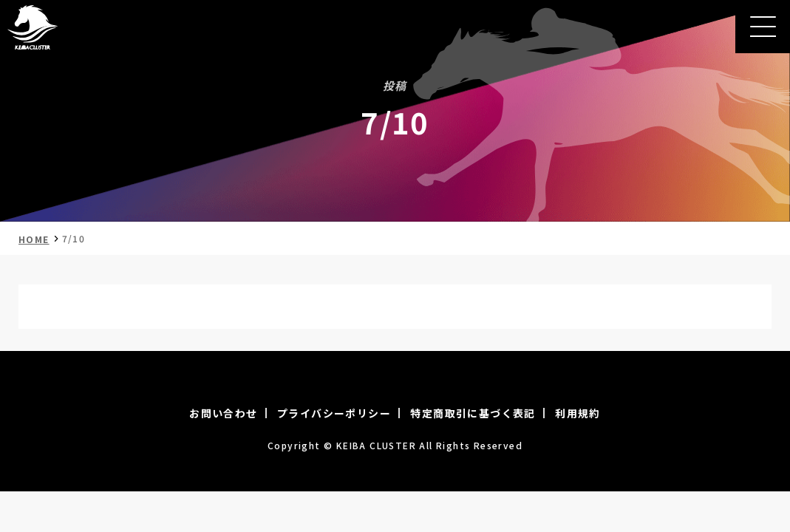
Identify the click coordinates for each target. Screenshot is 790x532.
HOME (34, 239)
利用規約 (578, 413)
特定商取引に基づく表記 (473, 413)
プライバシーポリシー (334, 413)
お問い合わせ (223, 413)
